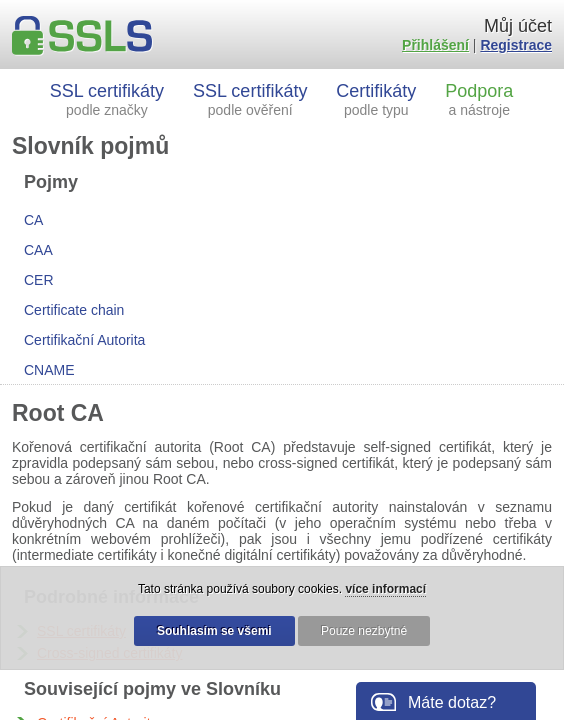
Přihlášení (435, 45)
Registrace (516, 45)
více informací (385, 589)
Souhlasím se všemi (214, 631)
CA (33, 220)
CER (39, 280)
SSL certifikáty (107, 99)
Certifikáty (376, 99)
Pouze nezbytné (364, 631)
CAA (38, 250)
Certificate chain (74, 310)
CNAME (49, 370)
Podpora (479, 99)
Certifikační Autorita (84, 340)
